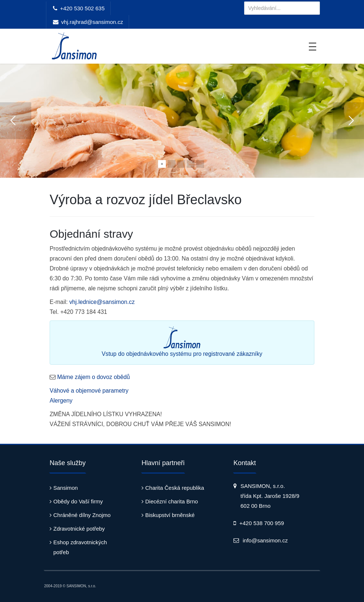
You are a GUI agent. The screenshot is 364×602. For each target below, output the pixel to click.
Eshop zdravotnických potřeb (80, 547)
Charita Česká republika (175, 488)
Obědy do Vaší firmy (78, 501)
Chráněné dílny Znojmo (82, 515)
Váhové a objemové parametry (89, 391)
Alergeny (61, 401)
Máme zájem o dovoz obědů (93, 377)
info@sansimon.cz (265, 540)
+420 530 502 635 (82, 8)
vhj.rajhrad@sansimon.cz (92, 22)
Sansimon (66, 488)
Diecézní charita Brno (172, 501)
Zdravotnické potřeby (79, 529)
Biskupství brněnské (170, 515)
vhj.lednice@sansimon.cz (102, 302)
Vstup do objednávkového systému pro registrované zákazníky (182, 342)
